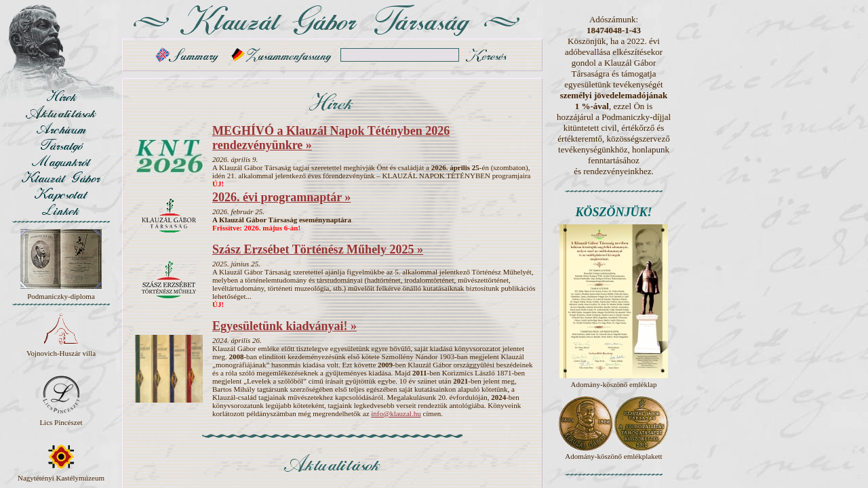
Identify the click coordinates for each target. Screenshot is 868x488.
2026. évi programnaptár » (281, 197)
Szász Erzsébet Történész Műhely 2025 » (318, 249)
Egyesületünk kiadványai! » (284, 326)
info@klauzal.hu (396, 413)
